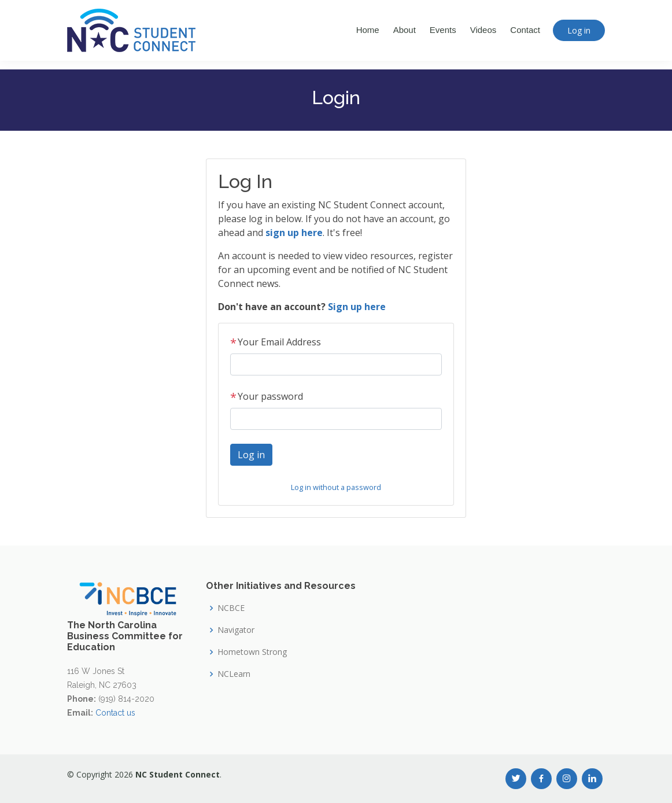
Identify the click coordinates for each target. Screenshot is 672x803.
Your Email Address (276, 342)
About (405, 30)
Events (443, 30)
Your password (267, 396)
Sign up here (357, 307)
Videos (483, 30)
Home (368, 30)
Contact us (115, 713)
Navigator (236, 630)
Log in (579, 30)
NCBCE (231, 608)
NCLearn (234, 674)
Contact (525, 30)
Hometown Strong (252, 652)
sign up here (294, 233)
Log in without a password (336, 487)
